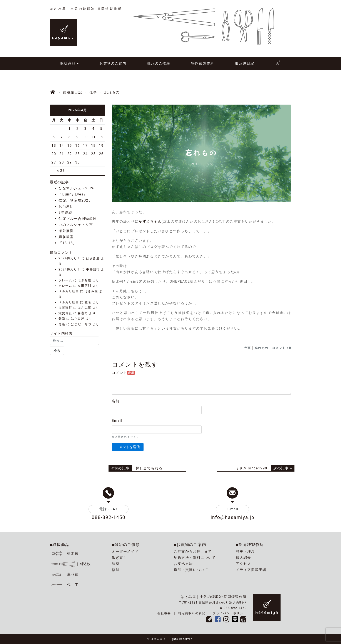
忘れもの (261, 348)
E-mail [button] (232, 509)
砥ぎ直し (119, 558)
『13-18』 (68, 243)
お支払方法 (183, 564)
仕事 (248, 348)
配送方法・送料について (195, 558)
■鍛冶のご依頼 (126, 545)
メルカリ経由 (69, 291)
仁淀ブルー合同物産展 (78, 219)
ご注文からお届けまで (193, 551)
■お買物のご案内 (190, 545)
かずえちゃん (150, 221)
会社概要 (164, 613)
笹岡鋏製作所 (203, 63)
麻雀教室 (66, 237)
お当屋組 (66, 206)
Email (117, 421)
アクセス (243, 564)
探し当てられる (149, 468)
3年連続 (65, 213)
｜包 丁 (64, 585)
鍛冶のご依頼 (159, 63)
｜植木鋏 (65, 553)
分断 (62, 319)
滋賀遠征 (65, 308)
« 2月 (62, 171)
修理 (116, 570)
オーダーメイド (125, 551)
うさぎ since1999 (251, 468)
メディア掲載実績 (251, 570)
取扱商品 (68, 63)
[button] (57, 351)
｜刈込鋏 (70, 564)
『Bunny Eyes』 (73, 194)
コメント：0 (282, 348)
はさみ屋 (93, 258)
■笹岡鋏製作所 (250, 545)
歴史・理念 (245, 551)
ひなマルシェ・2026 (77, 188)
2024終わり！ (69, 258)
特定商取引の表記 (192, 613)
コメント (123, 373)
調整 (116, 564)
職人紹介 (243, 558)
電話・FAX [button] (109, 509)
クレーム (65, 280)
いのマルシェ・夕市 (76, 225)
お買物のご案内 (113, 63)
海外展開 (66, 231)
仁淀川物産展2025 (75, 200)
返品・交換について (191, 570)
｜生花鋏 (65, 574)
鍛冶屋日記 (245, 63)
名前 (116, 401)
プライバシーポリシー (230, 613)
